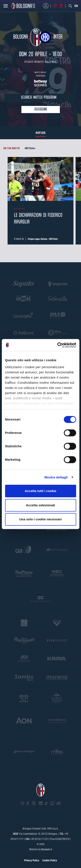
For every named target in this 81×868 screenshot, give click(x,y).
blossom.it (47, 849)
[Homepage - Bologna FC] (23, 6)
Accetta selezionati (40, 505)
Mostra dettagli (56, 477)
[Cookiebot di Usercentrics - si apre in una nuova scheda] (58, 345)
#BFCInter (30, 148)
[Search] (70, 6)
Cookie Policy (50, 860)
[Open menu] (6, 7)
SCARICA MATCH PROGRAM (39, 98)
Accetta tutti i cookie (40, 491)
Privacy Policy (32, 860)
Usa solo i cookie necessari (41, 519)
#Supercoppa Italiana (37, 239)
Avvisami (41, 109)
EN (76, 6)
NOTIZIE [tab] (41, 133)
